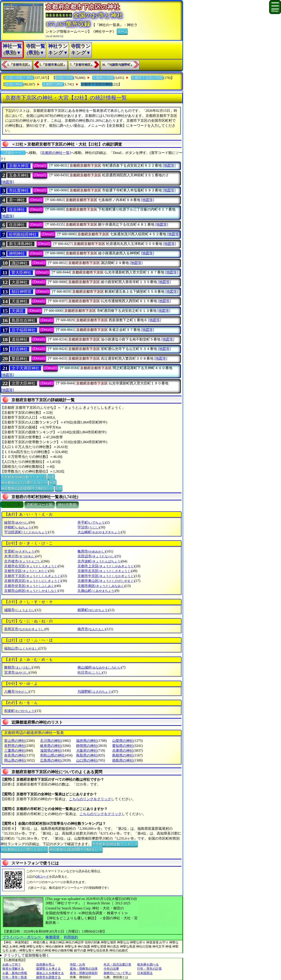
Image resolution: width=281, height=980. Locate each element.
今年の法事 (111, 969)
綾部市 (17, 522)
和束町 (20, 711)
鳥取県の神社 (87, 755)
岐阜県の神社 (51, 746)
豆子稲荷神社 (23, 330)
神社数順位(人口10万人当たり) (24, 482)
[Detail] (40, 166)
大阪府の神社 (87, 751)
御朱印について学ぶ (117, 973)
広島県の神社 (51, 760)
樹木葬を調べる (148, 965)
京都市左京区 (104, 571)
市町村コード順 (40, 505)
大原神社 (20, 282)
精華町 (93, 610)
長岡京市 (24, 629)
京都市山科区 (31, 591)
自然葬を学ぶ (45, 965)
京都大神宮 (19, 166)
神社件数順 (67, 505)
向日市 (90, 672)
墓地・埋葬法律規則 (84, 973)
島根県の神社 (123, 755)
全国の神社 (14, 84)
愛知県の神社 (123, 746)
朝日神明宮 (22, 292)
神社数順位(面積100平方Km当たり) (27, 488)
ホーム (122, 31)
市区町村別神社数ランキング (23, 477)
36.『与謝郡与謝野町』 (118, 65)
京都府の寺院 (103, 78)
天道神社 (20, 301)
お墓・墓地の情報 (15, 973)
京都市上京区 (106, 566)
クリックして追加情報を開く (27, 955)
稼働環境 (52, 937)
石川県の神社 (51, 741)
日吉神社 (20, 349)
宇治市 (88, 527)
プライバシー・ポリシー (22, 937)
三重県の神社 (15, 751)
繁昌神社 (20, 359)
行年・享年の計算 (150, 969)
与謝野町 (95, 692)
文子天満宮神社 (25, 368)
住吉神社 (17, 210)
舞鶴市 (18, 667)
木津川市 (20, 556)
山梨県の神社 (123, 741)
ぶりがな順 (12, 505)
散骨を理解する (13, 969)
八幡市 (17, 692)
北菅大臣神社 (23, 383)
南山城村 (99, 667)
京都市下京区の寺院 (147, 78)
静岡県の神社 (87, 746)
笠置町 (20, 551)
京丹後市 (23, 561)
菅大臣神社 (21, 273)
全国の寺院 (64, 78)
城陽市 (20, 610)
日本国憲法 (145, 973)
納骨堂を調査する (49, 977)
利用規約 (71, 937)
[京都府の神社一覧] (56, 153)
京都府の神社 (53, 84)
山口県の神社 (87, 760)
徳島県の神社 (123, 760)
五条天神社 (19, 175)
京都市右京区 (31, 566)
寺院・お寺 (77, 965)
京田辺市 (96, 556)
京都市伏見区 (30, 586)
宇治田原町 (26, 532)
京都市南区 (101, 586)
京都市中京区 (106, 576)
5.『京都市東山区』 (53, 65)
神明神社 (17, 253)
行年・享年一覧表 (15, 977)
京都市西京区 (33, 581)
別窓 (51, 477)
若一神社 (17, 200)
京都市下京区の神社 (97, 84)
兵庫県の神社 (123, 751)
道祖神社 (20, 339)
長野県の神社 (15, 746)
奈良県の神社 (15, 755)
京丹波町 (99, 561)
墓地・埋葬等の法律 (84, 969)
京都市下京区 (33, 576)
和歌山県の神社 (52, 755)
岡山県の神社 (15, 760)
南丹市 (91, 629)
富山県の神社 (15, 741)
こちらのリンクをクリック (90, 799)
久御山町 (96, 591)
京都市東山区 (106, 581)
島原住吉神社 (23, 320)
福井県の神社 (87, 741)
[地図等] (169, 165)
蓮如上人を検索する (50, 973)
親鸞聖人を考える (49, 969)
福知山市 (21, 648)
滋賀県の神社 (51, 751)
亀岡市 (91, 551)
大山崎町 (99, 532)
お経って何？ (12, 965)
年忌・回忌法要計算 (117, 965)
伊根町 (18, 527)
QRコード (42, 877)
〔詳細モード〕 (13, 153)
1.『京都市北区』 (19, 65)
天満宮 (18, 311)
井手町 (91, 522)
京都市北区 (26, 571)
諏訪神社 (20, 263)
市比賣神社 (19, 191)
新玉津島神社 (21, 244)
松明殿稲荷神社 (23, 234)
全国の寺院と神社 (19, 78)
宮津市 (17, 672)
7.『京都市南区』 (82, 65)
